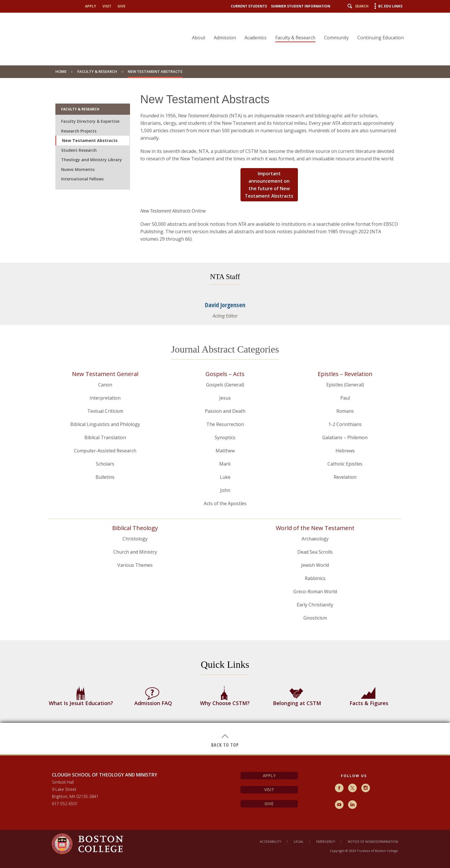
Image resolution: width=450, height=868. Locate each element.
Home (61, 71)
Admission (225, 38)
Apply (91, 6)
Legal (299, 841)
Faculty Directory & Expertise (90, 121)
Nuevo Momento (78, 169)
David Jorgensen (225, 305)
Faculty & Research (295, 38)
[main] (225, 416)
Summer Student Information (301, 6)
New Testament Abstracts (90, 140)
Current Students (249, 6)
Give (121, 6)
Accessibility (270, 841)
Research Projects (79, 131)
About (199, 38)
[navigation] (294, 28)
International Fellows (82, 179)
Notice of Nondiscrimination (373, 841)
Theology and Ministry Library (92, 160)
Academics (256, 38)
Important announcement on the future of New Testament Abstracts (269, 185)
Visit (107, 6)
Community (336, 38)
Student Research (79, 150)
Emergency (326, 841)
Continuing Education (381, 38)
